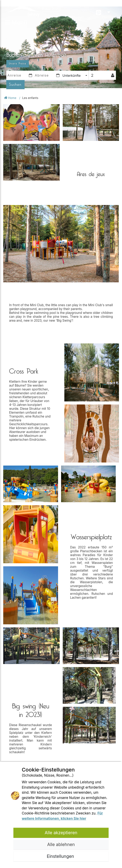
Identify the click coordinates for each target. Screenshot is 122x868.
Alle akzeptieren (61, 833)
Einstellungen (61, 856)
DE (111, 8)
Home (11, 98)
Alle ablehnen (61, 844)
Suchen (15, 84)
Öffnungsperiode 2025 (61, 5)
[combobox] (75, 75)
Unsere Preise (18, 64)
